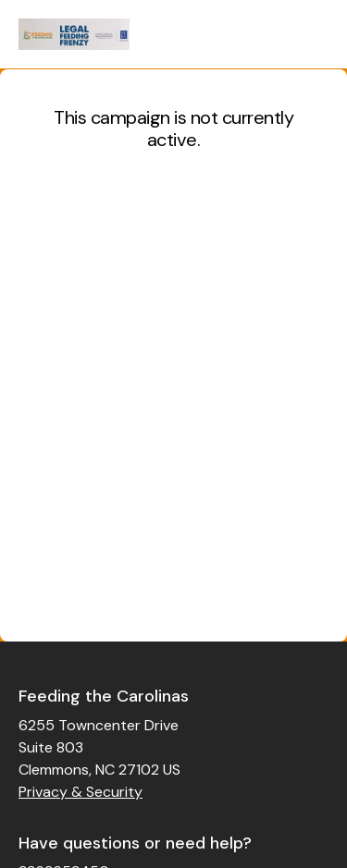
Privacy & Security (81, 792)
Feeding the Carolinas (104, 696)
